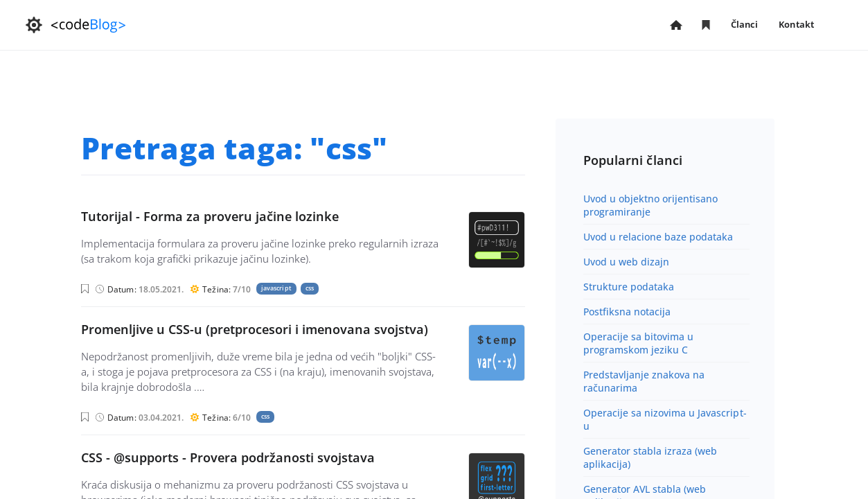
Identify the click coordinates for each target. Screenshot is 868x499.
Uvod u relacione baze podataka (658, 237)
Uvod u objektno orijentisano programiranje (651, 205)
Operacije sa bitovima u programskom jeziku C (639, 343)
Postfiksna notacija (627, 312)
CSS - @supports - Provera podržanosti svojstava (228, 457)
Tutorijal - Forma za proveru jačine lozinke (210, 216)
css (310, 288)
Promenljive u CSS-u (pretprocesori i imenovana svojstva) (255, 329)
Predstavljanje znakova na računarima (644, 381)
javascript (276, 288)
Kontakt (796, 24)
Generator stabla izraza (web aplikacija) (650, 457)
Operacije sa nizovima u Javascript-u (665, 419)
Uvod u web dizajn (626, 262)
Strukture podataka (629, 287)
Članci (745, 25)
